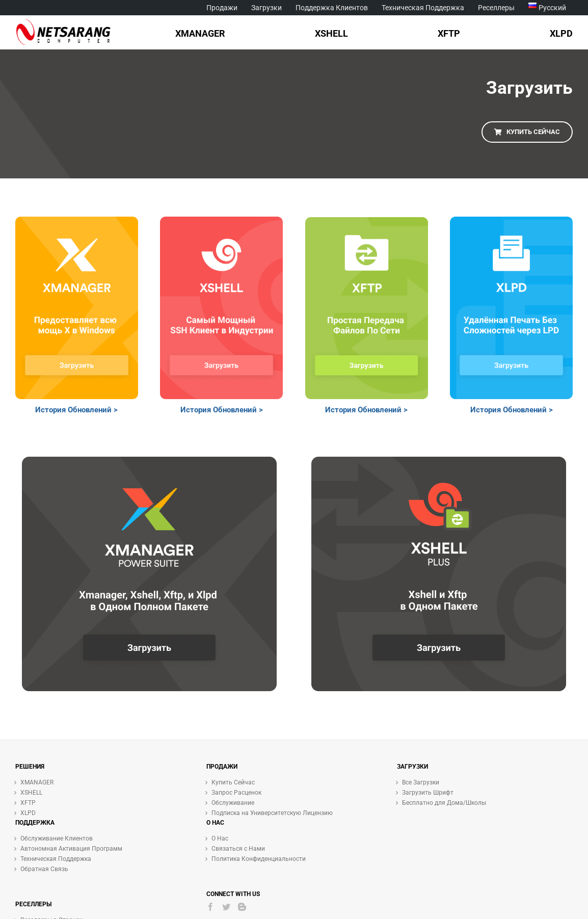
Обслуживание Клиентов (57, 838)
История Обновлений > (76, 410)
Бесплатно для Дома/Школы (444, 803)
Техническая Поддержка (56, 859)
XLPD (28, 813)
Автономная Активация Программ (71, 849)
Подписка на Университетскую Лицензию (272, 813)
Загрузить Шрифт (428, 793)
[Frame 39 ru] (77, 221)
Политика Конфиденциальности (259, 859)
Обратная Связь (44, 869)
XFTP (28, 803)
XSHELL (31, 793)
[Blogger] (242, 907)
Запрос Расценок (236, 793)
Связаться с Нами (238, 849)
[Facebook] (210, 907)
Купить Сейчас (233, 782)
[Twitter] (226, 907)
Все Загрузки (421, 782)
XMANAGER (37, 782)
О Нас (220, 838)
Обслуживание (233, 803)
